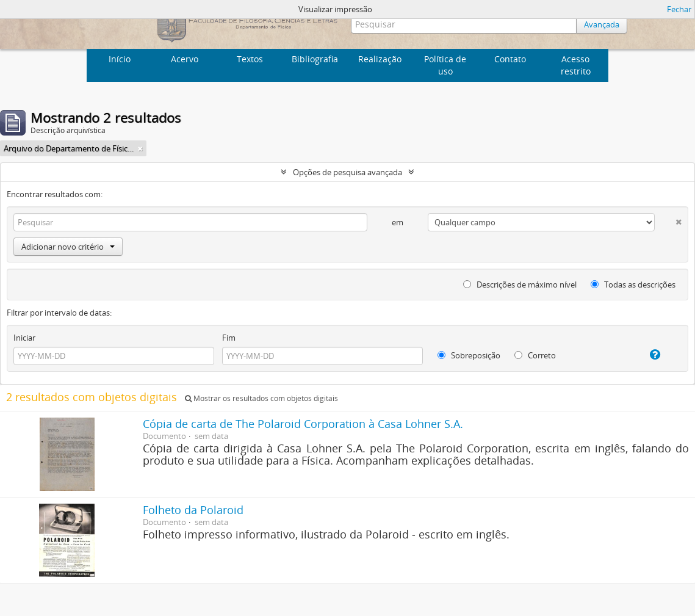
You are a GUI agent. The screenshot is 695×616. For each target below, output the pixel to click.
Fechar (679, 9)
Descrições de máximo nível (520, 284)
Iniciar (24, 338)
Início (120, 59)
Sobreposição (469, 355)
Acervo (185, 59)
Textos (250, 59)
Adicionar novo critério (68, 247)
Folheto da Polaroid (193, 510)
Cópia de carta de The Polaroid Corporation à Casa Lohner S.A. (303, 424)
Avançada (602, 24)
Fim (229, 338)
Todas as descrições (633, 284)
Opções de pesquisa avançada (347, 172)
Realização (380, 59)
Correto (535, 355)
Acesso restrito (576, 65)
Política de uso (445, 65)
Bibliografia (315, 59)
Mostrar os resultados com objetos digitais (261, 398)
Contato (510, 59)
